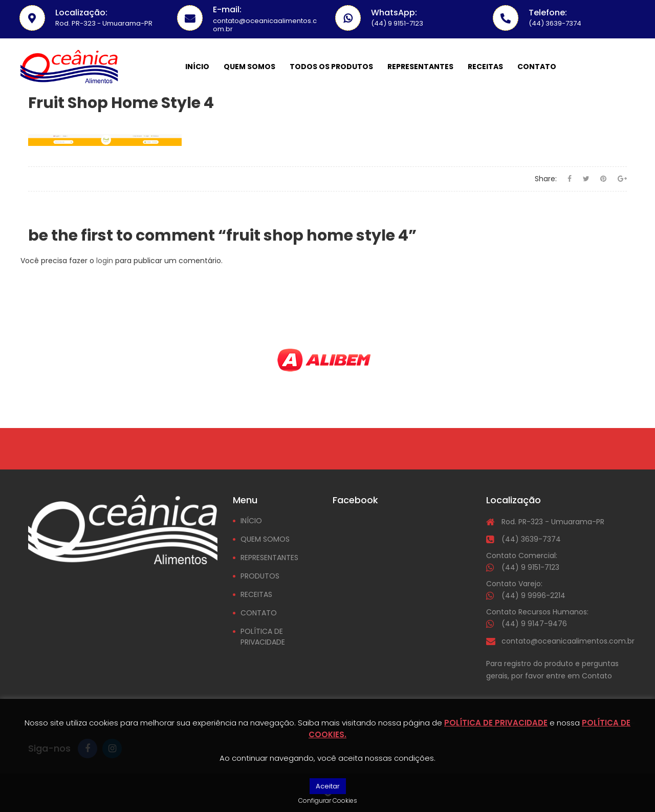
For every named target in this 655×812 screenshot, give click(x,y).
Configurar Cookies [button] (328, 800)
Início (197, 67)
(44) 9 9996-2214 (533, 595)
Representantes (420, 67)
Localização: (81, 13)
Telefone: (548, 13)
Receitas (485, 67)
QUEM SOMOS (265, 539)
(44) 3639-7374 (531, 539)
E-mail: (227, 9)
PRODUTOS (260, 576)
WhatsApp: (394, 13)
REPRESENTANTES (269, 558)
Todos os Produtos (331, 67)
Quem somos (249, 67)
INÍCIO (251, 521)
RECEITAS (256, 594)
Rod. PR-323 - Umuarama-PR (553, 522)
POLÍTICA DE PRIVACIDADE (263, 637)
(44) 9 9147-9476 (534, 624)
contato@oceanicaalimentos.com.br (568, 641)
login (105, 261)
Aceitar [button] (328, 786)
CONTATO (259, 613)
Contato (537, 67)
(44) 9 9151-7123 (530, 567)
